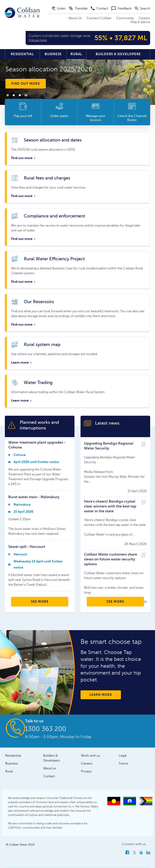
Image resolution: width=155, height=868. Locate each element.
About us (50, 768)
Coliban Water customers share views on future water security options (110, 559)
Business (53, 54)
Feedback (121, 8)
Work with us (90, 756)
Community (125, 18)
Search (142, 8)
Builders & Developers (118, 54)
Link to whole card (77, 149)
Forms (124, 764)
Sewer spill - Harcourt (27, 547)
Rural (76, 54)
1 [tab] (8, 95)
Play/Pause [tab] (26, 95)
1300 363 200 (46, 729)
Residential (22, 54)
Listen (59, 8)
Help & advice (140, 22)
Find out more (26, 84)
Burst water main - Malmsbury (34, 497)
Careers (144, 18)
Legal (123, 756)
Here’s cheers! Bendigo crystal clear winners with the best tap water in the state (110, 506)
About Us (75, 18)
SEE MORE (40, 602)
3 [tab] (20, 95)
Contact (99, 8)
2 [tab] (14, 95)
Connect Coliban (99, 18)
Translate (78, 8)
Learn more (22, 363)
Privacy (86, 771)
